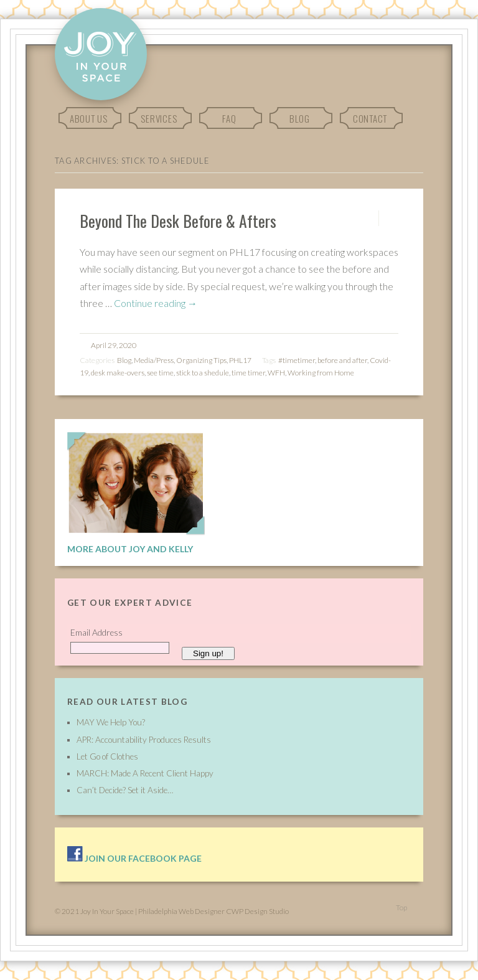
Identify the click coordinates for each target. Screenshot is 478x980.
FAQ (229, 118)
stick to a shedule (203, 373)
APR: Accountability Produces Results (144, 740)
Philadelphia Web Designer (181, 911)
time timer (248, 373)
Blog (300, 118)
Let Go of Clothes (107, 756)
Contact (370, 118)
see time (160, 373)
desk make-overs (118, 373)
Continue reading (156, 303)
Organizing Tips (201, 360)
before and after (342, 360)
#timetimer (297, 360)
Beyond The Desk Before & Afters (178, 220)
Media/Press (154, 360)
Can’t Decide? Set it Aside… (125, 790)
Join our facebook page (134, 858)
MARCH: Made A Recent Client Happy (145, 773)
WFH (276, 373)
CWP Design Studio (257, 911)
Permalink (368, 218)
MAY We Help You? (111, 722)
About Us (89, 118)
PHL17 (240, 360)
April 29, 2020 (114, 345)
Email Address (96, 633)
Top (401, 907)
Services (159, 118)
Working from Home (321, 373)
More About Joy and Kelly (130, 549)
